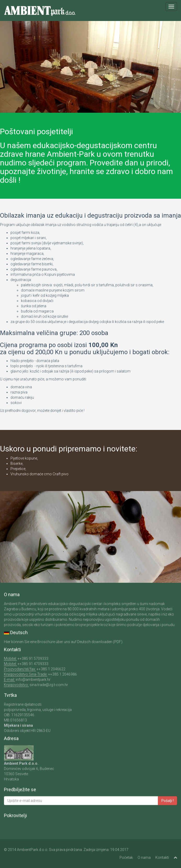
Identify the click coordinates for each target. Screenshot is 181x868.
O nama (144, 858)
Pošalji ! (168, 801)
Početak (126, 858)
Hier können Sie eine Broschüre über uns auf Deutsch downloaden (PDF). (64, 642)
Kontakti (162, 858)
